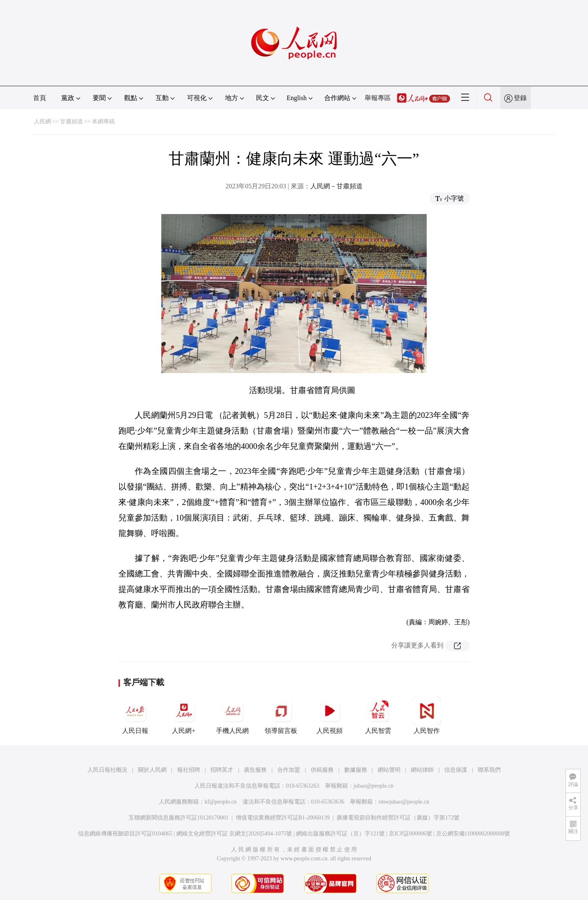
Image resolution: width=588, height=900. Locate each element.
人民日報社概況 (107, 770)
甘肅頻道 (71, 122)
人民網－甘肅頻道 (336, 186)
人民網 (42, 122)
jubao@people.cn (374, 786)
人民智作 (427, 715)
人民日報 (135, 715)
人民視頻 (330, 715)
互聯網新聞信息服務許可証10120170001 (179, 818)
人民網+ (184, 715)
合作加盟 (289, 770)
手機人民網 (232, 715)
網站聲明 (389, 770)
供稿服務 (322, 770)
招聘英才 (222, 770)
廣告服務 (255, 770)
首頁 (40, 98)
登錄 (520, 98)
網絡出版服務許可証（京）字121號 (340, 834)
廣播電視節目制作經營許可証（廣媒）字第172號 (398, 818)
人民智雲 (378, 715)
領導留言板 (281, 715)
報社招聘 (189, 770)
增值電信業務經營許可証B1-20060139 (283, 818)
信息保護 (456, 770)
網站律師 (422, 770)
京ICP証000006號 (410, 834)
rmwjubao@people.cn (404, 802)
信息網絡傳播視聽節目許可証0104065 (125, 834)
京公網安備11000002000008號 (473, 834)
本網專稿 (103, 122)
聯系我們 (489, 770)
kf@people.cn (221, 802)
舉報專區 (378, 98)
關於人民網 (152, 770)
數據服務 (356, 770)
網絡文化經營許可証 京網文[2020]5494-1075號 (234, 834)
